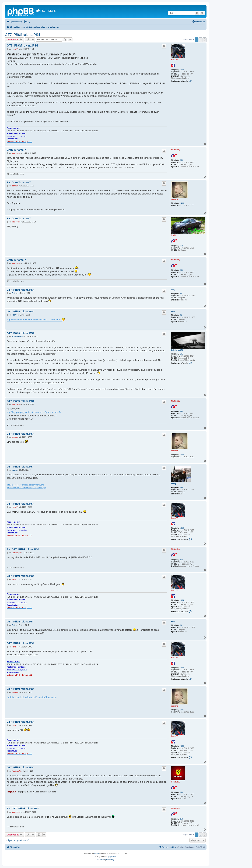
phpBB (97, 853)
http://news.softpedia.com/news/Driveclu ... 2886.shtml (34, 320)
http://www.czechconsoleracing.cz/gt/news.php (27, 487)
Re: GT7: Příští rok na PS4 (23, 549)
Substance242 (177, 350)
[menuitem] (27, 22)
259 (181, 488)
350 (181, 160)
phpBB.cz (112, 857)
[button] (205, 40)
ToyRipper (175, 235)
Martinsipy (176, 150)
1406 (182, 203)
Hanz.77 (174, 60)
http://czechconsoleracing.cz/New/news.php (25, 485)
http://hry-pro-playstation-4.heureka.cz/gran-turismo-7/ (34, 412)
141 (181, 354)
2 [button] (201, 40)
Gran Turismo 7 (16, 150)
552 (181, 246)
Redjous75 (176, 782)
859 (181, 792)
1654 (182, 70)
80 (181, 294)
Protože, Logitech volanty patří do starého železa (31, 697)
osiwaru (174, 199)
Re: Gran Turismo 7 (19, 182)
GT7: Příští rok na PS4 (22, 35)
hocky (174, 484)
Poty (173, 290)
